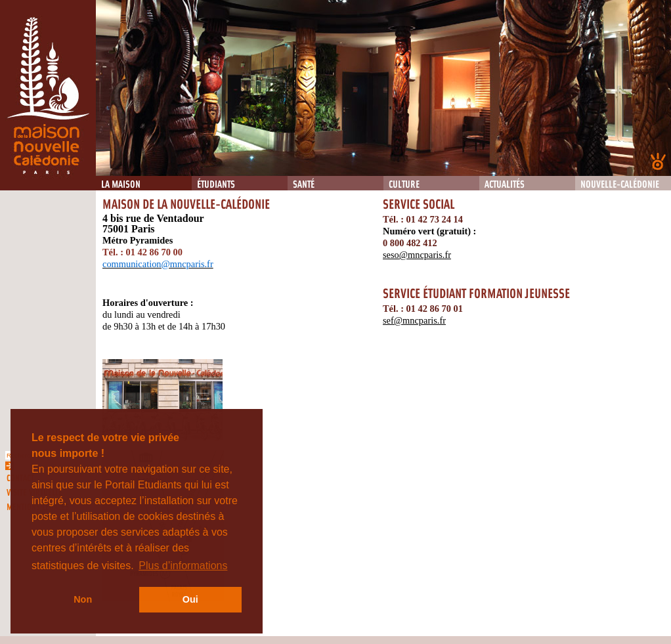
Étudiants (216, 185)
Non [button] (83, 599)
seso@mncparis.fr (417, 255)
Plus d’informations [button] (183, 566)
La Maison (121, 185)
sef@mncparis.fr (414, 320)
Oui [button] (190, 599)
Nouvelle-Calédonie (620, 185)
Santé (304, 185)
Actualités (505, 185)
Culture (404, 185)
